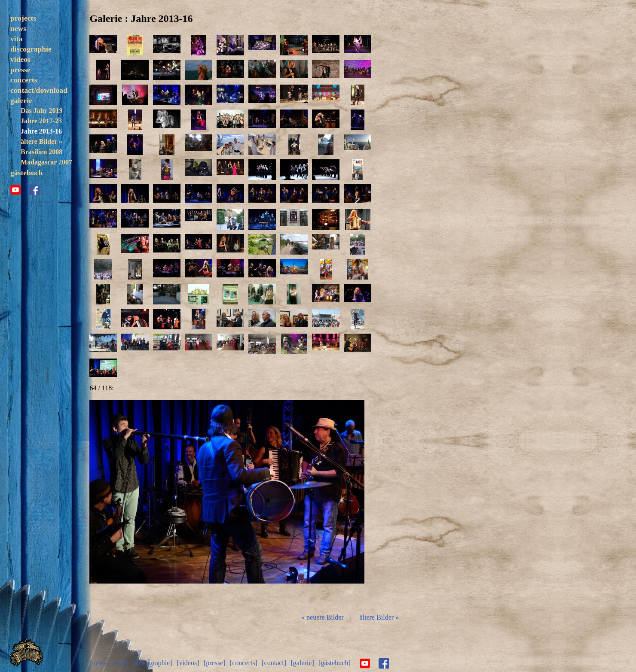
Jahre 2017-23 (41, 121)
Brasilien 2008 (41, 152)
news (18, 28)
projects (23, 18)
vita (16, 39)
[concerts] (244, 662)
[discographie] (153, 662)
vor (320, 503)
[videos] (188, 662)
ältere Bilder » (41, 141)
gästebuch (26, 183)
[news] (100, 662)
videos (20, 59)
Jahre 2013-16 (41, 131)
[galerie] (303, 662)
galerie (21, 100)
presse (20, 70)
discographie (31, 49)
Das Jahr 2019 (41, 111)
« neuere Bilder (323, 617)
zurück (136, 503)
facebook (34, 200)
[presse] (215, 662)
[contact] (274, 662)
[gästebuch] (335, 662)
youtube (15, 200)
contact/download (39, 90)
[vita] (121, 662)
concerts (24, 80)
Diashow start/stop (227, 503)
